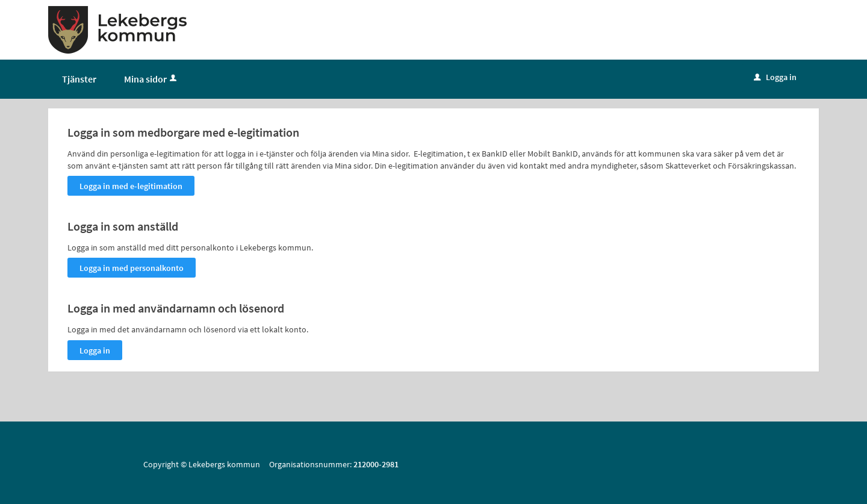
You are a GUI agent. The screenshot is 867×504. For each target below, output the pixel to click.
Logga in (775, 77)
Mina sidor (151, 79)
